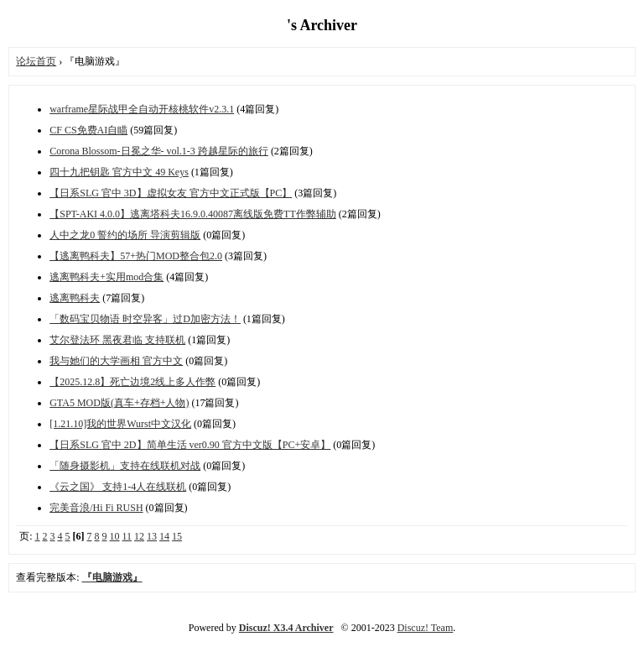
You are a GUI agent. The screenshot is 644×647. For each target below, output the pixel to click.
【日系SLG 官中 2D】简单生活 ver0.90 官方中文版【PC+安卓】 (190, 445)
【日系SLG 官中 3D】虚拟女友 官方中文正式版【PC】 (171, 193)
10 (115, 536)
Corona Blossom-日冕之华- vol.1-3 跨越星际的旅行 (159, 151)
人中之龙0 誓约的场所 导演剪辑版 (125, 235)
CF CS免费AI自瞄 (88, 130)
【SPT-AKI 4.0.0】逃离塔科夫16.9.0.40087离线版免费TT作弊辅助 (193, 214)
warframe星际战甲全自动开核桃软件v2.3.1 (142, 109)
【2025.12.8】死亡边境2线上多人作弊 (132, 382)
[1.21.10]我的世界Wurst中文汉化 (120, 424)
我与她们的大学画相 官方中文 (116, 361)
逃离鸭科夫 (75, 298)
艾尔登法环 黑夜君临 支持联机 (117, 340)
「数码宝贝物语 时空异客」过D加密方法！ (145, 319)
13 (152, 536)
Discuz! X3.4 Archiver (286, 628)
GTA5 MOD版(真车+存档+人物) (119, 403)
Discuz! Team (426, 628)
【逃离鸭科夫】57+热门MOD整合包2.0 (136, 256)
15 (177, 536)
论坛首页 (36, 61)
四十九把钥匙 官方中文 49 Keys (119, 172)
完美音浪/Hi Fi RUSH (96, 508)
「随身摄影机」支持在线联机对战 (125, 466)
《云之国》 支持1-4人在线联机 (118, 487)
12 (139, 536)
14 (164, 536)
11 (127, 536)
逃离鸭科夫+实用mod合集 (106, 277)
